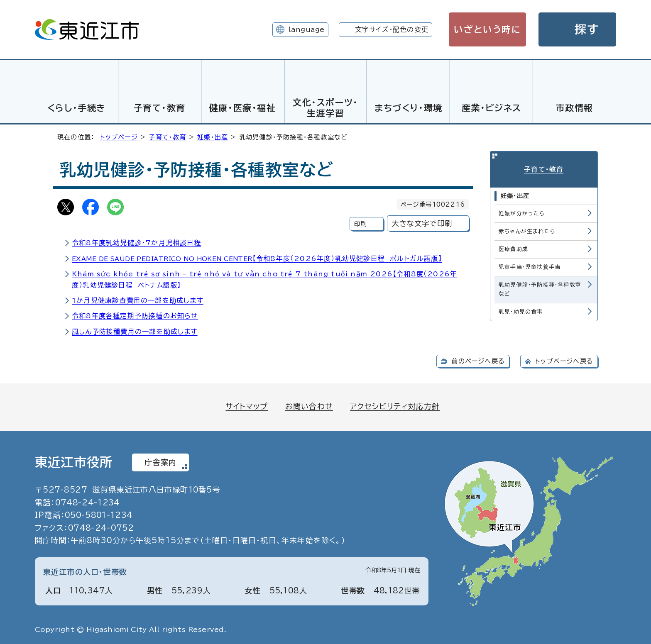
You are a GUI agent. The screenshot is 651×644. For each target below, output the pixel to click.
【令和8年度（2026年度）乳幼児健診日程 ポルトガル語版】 (257, 257)
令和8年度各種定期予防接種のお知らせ (135, 315)
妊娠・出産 (213, 136)
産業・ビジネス (492, 108)
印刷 (360, 223)
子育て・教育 (160, 108)
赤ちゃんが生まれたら (527, 230)
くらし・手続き (77, 108)
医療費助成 (513, 248)
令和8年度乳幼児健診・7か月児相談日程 (137, 242)
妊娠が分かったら (522, 212)
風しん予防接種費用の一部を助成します (135, 330)
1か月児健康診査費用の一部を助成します (138, 299)
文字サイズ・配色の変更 (392, 29)
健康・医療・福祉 (243, 108)
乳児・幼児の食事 (521, 310)
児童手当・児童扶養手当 (530, 265)
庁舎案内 (160, 461)
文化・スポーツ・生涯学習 (325, 108)
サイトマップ (247, 405)
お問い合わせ (309, 405)
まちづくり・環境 (409, 108)
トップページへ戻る (564, 360)
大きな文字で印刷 (422, 222)
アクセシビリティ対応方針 (395, 405)
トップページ (119, 136)
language (307, 29)
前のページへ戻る (478, 360)
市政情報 (574, 108)
